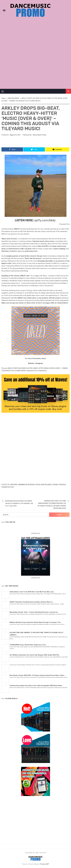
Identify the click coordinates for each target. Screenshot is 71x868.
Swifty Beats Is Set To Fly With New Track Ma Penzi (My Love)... (32, 592)
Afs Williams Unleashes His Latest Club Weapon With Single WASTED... (35, 655)
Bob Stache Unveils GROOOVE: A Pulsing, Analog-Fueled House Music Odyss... (38, 675)
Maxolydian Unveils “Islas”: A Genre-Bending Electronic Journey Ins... (34, 612)
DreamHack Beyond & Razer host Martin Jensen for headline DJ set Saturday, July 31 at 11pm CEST (19, 503)
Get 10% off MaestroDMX (35, 538)
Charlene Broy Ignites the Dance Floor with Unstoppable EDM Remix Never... (37, 686)
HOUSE (38, 485)
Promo (55, 485)
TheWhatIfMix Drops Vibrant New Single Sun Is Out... (28, 645)
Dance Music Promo (40, 135)
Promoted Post (8, 487)
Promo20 (62, 485)
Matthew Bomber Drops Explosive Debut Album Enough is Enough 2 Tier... (36, 622)
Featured (14, 485)
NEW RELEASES (46, 485)
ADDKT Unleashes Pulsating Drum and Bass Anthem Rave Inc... (32, 602)
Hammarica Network (26, 485)
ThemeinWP (45, 864)
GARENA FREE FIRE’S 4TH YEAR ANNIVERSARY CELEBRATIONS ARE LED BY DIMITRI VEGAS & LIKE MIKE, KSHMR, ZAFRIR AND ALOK (52, 505)
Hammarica (43, 371)
